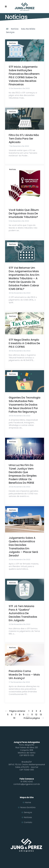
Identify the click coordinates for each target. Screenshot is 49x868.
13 (41, 715)
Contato (28, 822)
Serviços (28, 812)
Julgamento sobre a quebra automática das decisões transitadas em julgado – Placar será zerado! (23, 547)
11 (32, 715)
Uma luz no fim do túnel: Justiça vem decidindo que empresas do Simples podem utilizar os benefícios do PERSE (23, 474)
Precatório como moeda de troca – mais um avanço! (24, 675)
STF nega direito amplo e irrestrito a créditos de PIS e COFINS (24, 343)
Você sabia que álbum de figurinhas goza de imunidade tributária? (24, 213)
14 (14, 718)
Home (28, 802)
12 (36, 715)
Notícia (12, 43)
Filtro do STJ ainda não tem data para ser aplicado (24, 139)
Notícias (28, 817)
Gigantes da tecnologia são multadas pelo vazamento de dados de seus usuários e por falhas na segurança (25, 405)
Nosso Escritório (28, 807)
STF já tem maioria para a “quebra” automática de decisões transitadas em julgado (23, 613)
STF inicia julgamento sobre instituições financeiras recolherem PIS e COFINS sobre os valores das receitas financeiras (24, 76)
